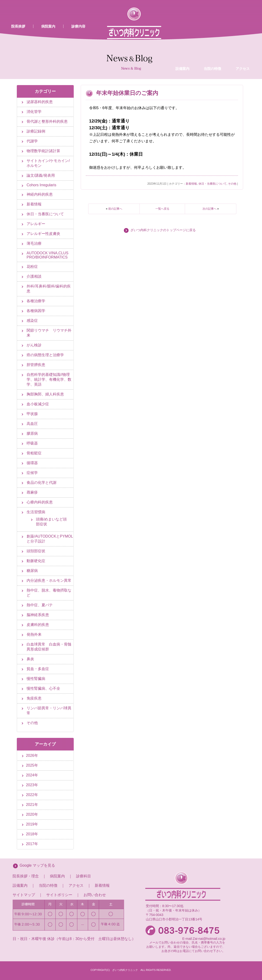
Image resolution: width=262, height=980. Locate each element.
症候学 (32, 473)
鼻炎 (30, 659)
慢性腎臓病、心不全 (43, 688)
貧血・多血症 (38, 669)
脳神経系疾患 (38, 615)
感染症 (32, 321)
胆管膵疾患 (36, 365)
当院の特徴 (212, 31)
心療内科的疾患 (40, 502)
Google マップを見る (37, 865)
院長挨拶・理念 (26, 876)
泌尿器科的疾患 (40, 102)
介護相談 (34, 276)
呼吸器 (32, 443)
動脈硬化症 (36, 561)
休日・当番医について (213, 184)
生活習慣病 (36, 512)
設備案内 (182, 31)
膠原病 (32, 433)
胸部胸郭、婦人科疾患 (45, 394)
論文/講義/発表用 (41, 175)
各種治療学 (36, 301)
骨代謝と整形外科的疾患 (47, 121)
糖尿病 (32, 571)
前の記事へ (115, 209)
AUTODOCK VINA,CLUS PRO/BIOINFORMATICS (47, 255)
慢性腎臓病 (36, 679)
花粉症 (32, 267)
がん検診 (34, 345)
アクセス (243, 31)
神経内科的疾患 (40, 194)
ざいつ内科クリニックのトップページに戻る (163, 230)
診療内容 (78, 26)
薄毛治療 (34, 243)
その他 (232, 184)
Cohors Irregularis (41, 185)
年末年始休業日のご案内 (127, 93)
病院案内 (48, 26)
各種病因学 (36, 311)
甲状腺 (32, 414)
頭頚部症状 (36, 551)
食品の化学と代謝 (42, 483)
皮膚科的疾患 (38, 625)
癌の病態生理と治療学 (45, 355)
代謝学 (32, 141)
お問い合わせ (95, 895)
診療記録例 (36, 131)
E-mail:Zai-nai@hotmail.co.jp (204, 939)
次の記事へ (210, 209)
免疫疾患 (34, 698)
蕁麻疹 (32, 492)
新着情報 (191, 184)
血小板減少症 (38, 404)
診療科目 (84, 876)
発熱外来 (34, 634)
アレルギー (36, 224)
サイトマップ (24, 895)
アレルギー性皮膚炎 (43, 234)
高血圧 (32, 424)
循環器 (32, 463)
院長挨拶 (18, 26)
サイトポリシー (59, 895)
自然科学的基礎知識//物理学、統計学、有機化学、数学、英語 (49, 379)
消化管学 (34, 112)
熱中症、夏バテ (40, 605)
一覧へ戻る (162, 209)
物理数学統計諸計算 (43, 151)
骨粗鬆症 (34, 453)
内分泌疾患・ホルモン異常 (49, 580)
